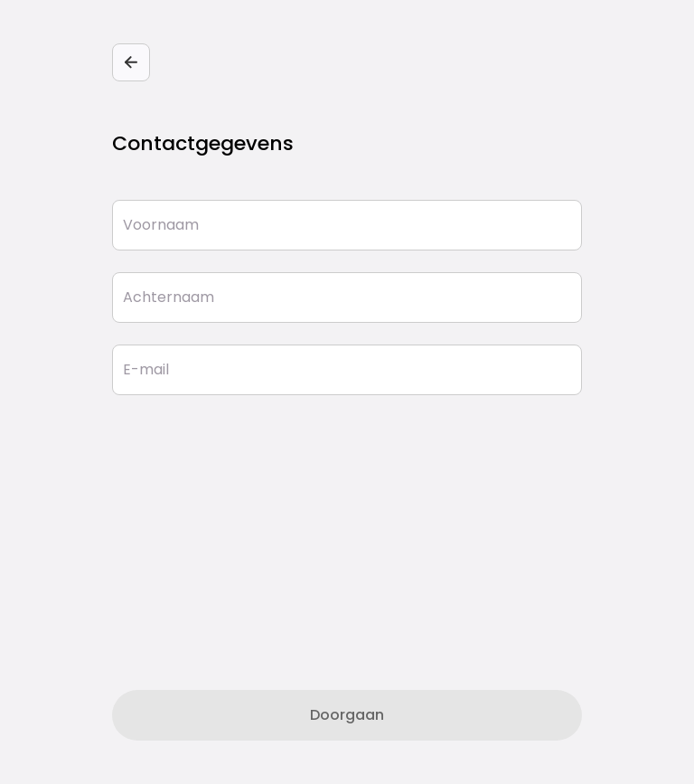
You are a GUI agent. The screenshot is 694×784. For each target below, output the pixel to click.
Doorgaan (347, 715)
